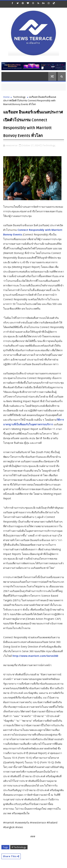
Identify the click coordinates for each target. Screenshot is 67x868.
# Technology (19, 847)
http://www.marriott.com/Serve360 (35, 656)
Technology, (49, 145)
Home (6, 97)
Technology (19, 97)
